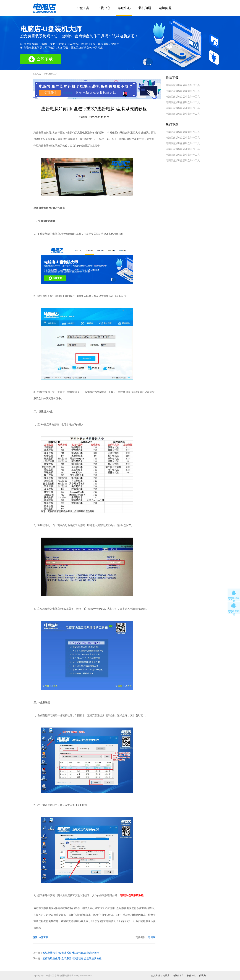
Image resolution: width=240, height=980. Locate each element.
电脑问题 (165, 8)
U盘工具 (83, 8)
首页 (45, 74)
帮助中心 (124, 8)
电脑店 (152, 937)
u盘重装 (44, 937)
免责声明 (155, 976)
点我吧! (50, 93)
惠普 (35, 937)
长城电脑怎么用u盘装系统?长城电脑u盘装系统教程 (71, 953)
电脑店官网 (178, 976)
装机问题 (145, 8)
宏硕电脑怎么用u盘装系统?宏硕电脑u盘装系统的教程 (72, 958)
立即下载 (41, 59)
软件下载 (191, 976)
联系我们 (203, 976)
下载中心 (104, 8)
